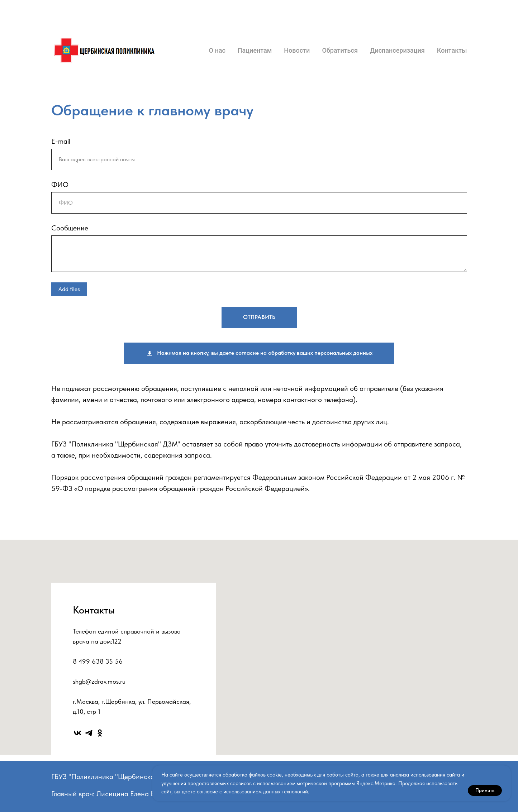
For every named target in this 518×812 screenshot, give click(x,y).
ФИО (60, 185)
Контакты (452, 50)
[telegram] (89, 733)
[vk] (78, 733)
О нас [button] (217, 50)
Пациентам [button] (255, 50)
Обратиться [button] (340, 50)
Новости (297, 50)
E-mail (61, 141)
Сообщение (70, 228)
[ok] (100, 733)
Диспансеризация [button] (397, 50)
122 (117, 641)
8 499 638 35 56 (98, 661)
